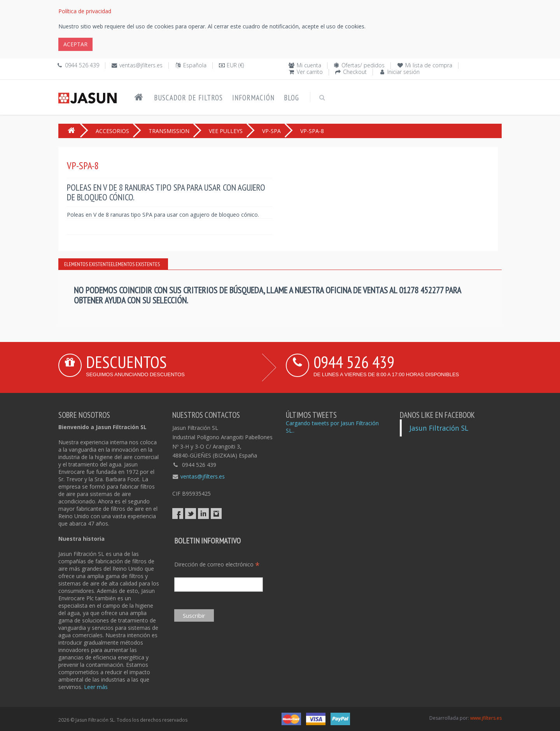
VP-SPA (271, 131)
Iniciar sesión (403, 72)
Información (253, 98)
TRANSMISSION (169, 131)
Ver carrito (310, 72)
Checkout (355, 72)
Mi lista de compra (429, 65)
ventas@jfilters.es (141, 65)
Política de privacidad (85, 11)
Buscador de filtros (188, 98)
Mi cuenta (309, 65)
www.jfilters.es (486, 718)
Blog (291, 98)
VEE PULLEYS (226, 131)
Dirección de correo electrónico (217, 564)
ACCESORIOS (112, 131)
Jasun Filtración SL (439, 428)
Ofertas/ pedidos (363, 65)
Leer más (96, 687)
